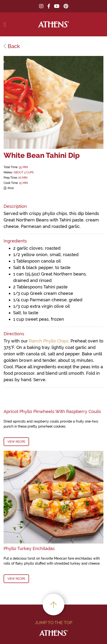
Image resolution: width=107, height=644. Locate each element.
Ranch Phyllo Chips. (49, 341)
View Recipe (16, 442)
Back (12, 46)
